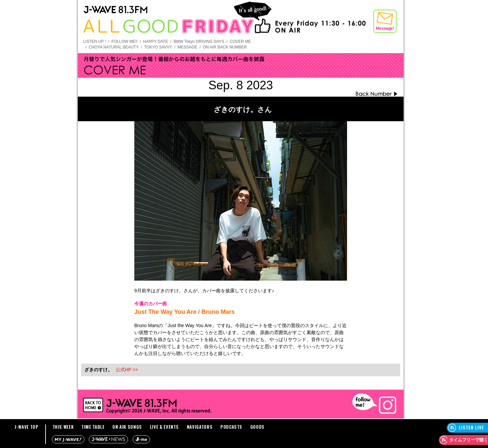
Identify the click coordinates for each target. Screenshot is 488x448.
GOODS (257, 427)
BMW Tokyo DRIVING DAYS (199, 42)
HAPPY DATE (156, 42)
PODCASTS (231, 427)
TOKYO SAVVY (158, 47)
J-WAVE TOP (27, 427)
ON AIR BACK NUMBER (225, 47)
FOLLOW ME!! (124, 42)
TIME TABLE (93, 427)
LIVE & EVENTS (164, 427)
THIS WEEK (63, 427)
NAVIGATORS (200, 427)
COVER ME (240, 42)
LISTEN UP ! (94, 42)
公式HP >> (127, 370)
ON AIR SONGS (127, 427)
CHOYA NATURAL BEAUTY (114, 47)
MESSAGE (187, 47)
